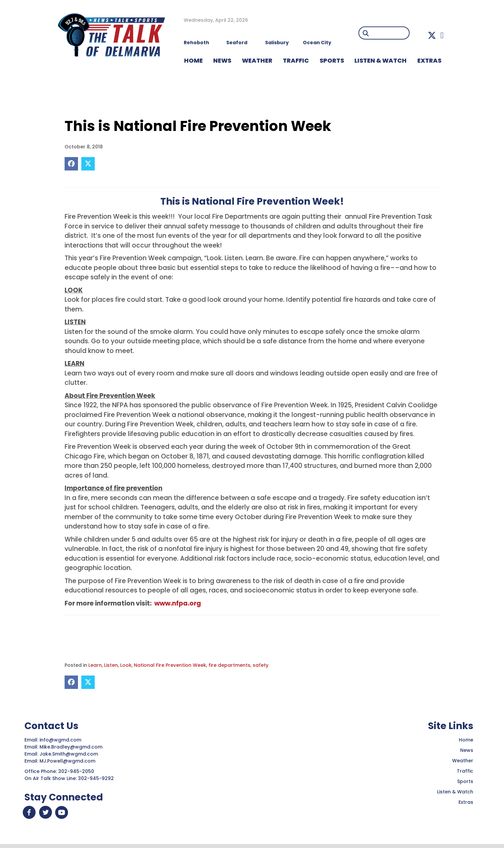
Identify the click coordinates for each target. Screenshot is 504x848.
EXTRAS (429, 60)
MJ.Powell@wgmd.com (69, 761)
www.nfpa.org (178, 603)
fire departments (229, 665)
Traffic (465, 771)
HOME (193, 60)
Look (126, 665)
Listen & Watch (455, 792)
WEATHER (257, 60)
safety (261, 665)
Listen (111, 665)
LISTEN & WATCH (381, 60)
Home (466, 740)
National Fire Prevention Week (170, 665)
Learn (95, 665)
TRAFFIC (296, 60)
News (467, 750)
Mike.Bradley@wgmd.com (71, 747)
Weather (463, 761)
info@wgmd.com (61, 740)
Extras (466, 802)
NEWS (222, 60)
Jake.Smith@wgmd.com (69, 754)
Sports (332, 60)
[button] (432, 35)
